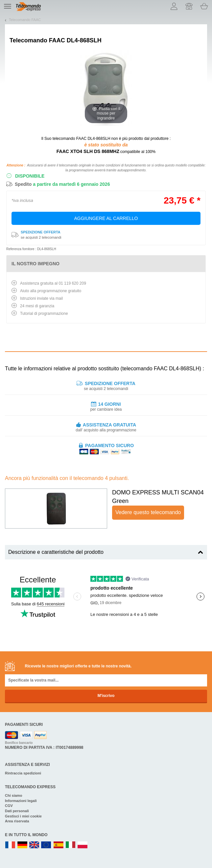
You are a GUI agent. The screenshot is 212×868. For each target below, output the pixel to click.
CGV (9, 806)
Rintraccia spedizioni (23, 773)
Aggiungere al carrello (106, 218)
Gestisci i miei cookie (23, 816)
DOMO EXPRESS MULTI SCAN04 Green (158, 497)
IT (71, 845)
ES (59, 845)
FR (10, 845)
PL (83, 845)
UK (35, 845)
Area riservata (17, 821)
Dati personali (17, 811)
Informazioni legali (21, 801)
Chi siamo (14, 795)
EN (46, 845)
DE (22, 845)
